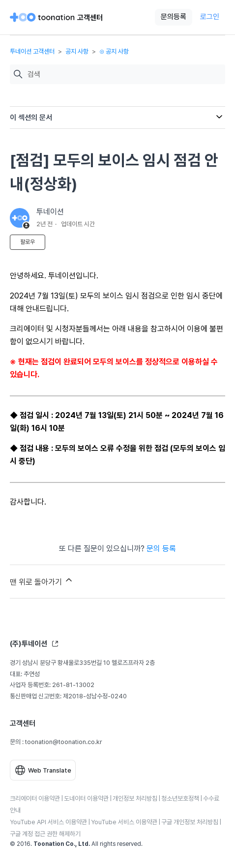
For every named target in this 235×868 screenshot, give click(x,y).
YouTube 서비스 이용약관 (124, 822)
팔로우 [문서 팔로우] (28, 242)
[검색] (124, 75)
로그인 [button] (210, 17)
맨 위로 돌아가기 (42, 581)
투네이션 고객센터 (32, 51)
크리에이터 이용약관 (35, 798)
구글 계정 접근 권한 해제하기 (45, 834)
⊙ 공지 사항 (114, 51)
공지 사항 (77, 51)
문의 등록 (161, 549)
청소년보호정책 (180, 798)
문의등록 (174, 17)
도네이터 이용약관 (86, 798)
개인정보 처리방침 (135, 798)
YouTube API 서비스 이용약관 (48, 822)
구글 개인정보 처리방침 (190, 822)
